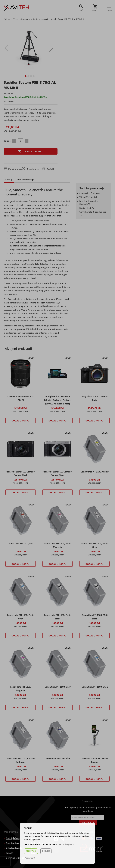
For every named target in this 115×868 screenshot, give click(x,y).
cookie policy (68, 845)
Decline (46, 851)
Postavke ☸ (30, 858)
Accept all (31, 851)
